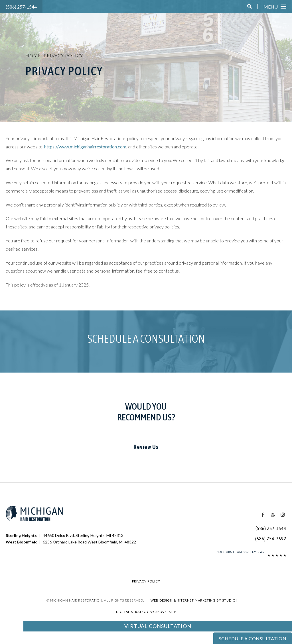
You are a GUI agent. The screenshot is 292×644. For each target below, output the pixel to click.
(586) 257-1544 (21, 7)
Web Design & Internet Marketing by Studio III (195, 600)
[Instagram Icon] (283, 515)
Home (33, 55)
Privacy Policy (63, 55)
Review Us (146, 447)
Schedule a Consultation (146, 339)
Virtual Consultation (158, 626)
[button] (250, 7)
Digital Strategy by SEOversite (146, 612)
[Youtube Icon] (273, 515)
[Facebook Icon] (263, 515)
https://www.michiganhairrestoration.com (85, 147)
